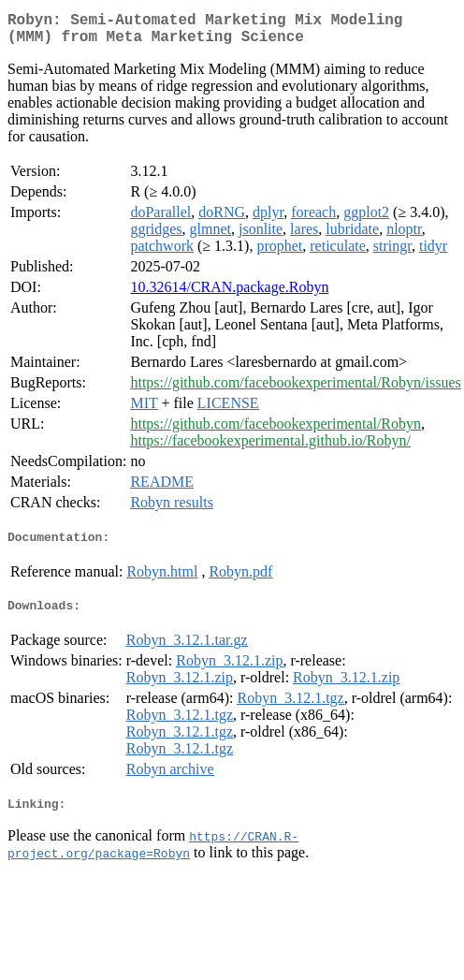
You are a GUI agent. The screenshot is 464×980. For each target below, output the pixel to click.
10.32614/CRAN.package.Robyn (229, 294)
